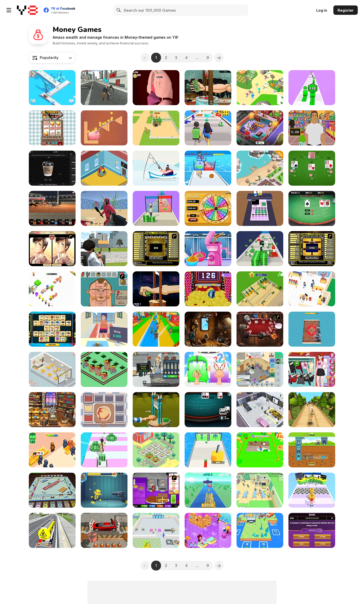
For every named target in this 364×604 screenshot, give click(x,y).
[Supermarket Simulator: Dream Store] (156, 369)
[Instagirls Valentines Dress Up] (312, 369)
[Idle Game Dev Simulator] (260, 369)
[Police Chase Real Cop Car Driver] (104, 249)
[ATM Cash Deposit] (104, 88)
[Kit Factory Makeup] (208, 249)
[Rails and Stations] (260, 530)
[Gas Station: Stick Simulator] (260, 289)
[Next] (219, 58)
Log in (322, 10)
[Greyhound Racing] (52, 208)
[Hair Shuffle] (208, 369)
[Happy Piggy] (104, 128)
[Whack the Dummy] (104, 490)
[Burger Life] (52, 289)
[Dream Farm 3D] (156, 128)
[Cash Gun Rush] (208, 450)
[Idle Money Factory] (52, 88)
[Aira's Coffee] (52, 168)
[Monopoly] (52, 490)
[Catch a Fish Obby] (156, 329)
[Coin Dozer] (208, 289)
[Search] (119, 10)
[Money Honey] (208, 128)
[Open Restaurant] (52, 369)
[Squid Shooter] (104, 208)
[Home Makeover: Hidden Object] (208, 329)
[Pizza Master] (104, 410)
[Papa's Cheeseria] (156, 490)
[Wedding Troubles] (52, 249)
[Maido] (52, 410)
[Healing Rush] (260, 490)
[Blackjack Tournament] (208, 410)
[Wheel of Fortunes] (208, 208)
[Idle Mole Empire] (312, 450)
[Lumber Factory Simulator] (52, 450)
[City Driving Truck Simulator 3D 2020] (52, 530)
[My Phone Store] (312, 289)
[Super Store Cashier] (312, 128)
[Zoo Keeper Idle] (260, 88)
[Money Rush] (208, 168)
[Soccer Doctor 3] (104, 289)
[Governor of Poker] (260, 329)
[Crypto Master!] (312, 490)
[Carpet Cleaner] (312, 329)
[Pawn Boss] (104, 329)
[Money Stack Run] (156, 208)
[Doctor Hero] (156, 88)
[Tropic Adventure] (312, 410)
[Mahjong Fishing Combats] (52, 329)
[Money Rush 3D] (104, 450)
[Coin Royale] (208, 490)
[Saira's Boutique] (208, 530)
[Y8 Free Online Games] (27, 10)
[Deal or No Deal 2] (312, 249)
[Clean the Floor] (260, 450)
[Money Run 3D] (260, 249)
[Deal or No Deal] (156, 249)
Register (346, 10)
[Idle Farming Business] (156, 450)
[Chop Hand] (156, 410)
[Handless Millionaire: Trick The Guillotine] (156, 289)
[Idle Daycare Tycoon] (260, 128)
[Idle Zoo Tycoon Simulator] (260, 168)
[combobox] (52, 58)
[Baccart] (312, 208)
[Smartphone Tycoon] (104, 168)
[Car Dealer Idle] (260, 410)
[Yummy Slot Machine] (52, 128)
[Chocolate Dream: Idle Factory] (156, 530)
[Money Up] (312, 88)
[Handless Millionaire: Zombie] (208, 88)
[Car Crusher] (104, 530)
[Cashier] (260, 208)
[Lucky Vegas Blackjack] (312, 168)
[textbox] (52, 58)
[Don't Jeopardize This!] (312, 530)
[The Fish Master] (156, 168)
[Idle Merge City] (104, 369)
